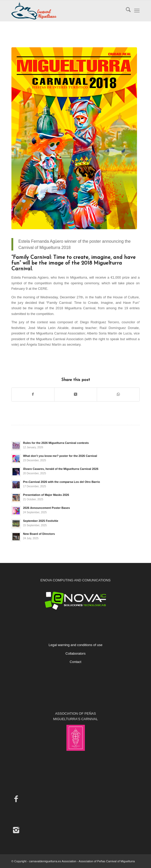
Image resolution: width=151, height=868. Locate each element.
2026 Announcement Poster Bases (47, 508)
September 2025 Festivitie (41, 521)
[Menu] (137, 11)
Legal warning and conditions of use (75, 645)
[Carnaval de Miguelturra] (63, 11)
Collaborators (75, 653)
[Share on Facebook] (33, 394)
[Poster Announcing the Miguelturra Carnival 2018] (74, 138)
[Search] (126, 11)
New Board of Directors (39, 534)
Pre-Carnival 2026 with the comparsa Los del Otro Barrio (62, 482)
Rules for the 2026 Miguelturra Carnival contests (56, 443)
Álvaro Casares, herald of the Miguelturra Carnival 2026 (61, 469)
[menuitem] (126, 11)
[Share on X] (76, 394)
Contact (76, 662)
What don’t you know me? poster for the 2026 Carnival (60, 456)
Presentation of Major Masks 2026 (46, 495)
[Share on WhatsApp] (118, 394)
